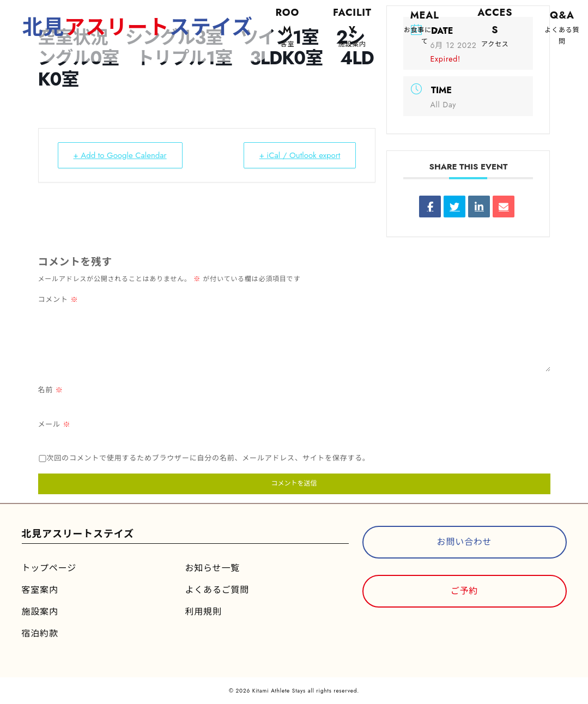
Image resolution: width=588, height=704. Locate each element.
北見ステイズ (138, 27)
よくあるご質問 (217, 590)
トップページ (49, 568)
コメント (58, 299)
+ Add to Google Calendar (120, 155)
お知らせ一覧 (213, 568)
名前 (51, 390)
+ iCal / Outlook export (300, 155)
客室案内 (40, 590)
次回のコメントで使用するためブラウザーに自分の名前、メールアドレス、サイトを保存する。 (208, 458)
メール (54, 424)
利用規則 (204, 612)
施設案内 (40, 612)
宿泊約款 (40, 633)
